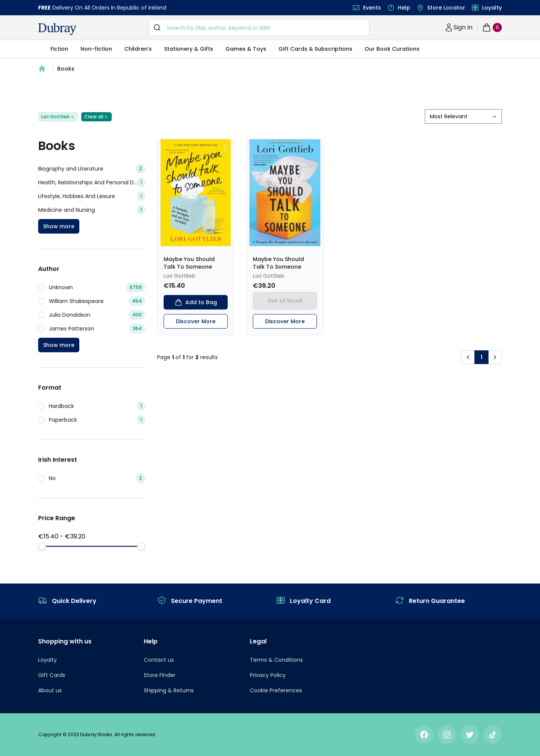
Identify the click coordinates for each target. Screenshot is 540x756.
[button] (468, 357)
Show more (59, 226)
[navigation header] (57, 29)
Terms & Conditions (276, 660)
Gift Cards (52, 675)
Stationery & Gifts (189, 49)
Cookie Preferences (276, 690)
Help (404, 8)
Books (66, 69)
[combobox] (259, 27)
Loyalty (492, 8)
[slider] (42, 546)
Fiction (59, 49)
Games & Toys (246, 49)
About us (50, 690)
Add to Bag (196, 302)
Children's (138, 49)
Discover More (196, 321)
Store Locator (446, 8)
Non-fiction (96, 49)
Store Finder (160, 675)
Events (372, 8)
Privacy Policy (268, 675)
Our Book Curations (392, 49)
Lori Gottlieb (58, 117)
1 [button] (481, 357)
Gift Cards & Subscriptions (315, 49)
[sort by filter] (463, 116)
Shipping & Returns (169, 690)
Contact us (159, 660)
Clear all (96, 117)
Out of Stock (285, 301)
